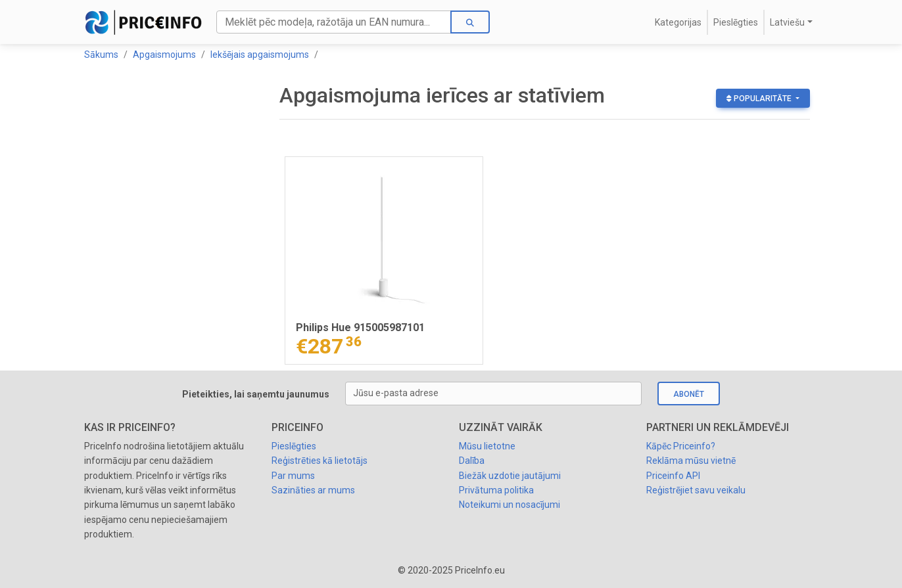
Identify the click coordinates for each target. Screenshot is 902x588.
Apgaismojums (164, 55)
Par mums (293, 476)
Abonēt (689, 394)
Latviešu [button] (787, 22)
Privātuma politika (496, 490)
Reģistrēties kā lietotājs (320, 461)
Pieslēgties (736, 22)
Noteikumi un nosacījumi (510, 505)
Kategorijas (678, 22)
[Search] (334, 22)
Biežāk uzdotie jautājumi (510, 476)
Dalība (472, 461)
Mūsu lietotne (487, 446)
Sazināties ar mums (313, 490)
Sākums (101, 55)
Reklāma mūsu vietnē (691, 461)
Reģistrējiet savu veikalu (696, 490)
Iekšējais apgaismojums (260, 55)
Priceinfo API (673, 476)
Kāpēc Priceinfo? (681, 446)
